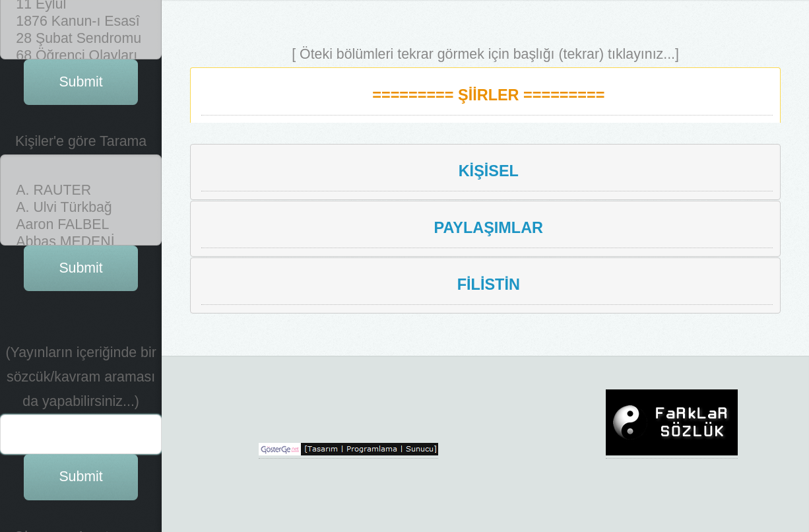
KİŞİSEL (489, 171)
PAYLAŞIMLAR (489, 228)
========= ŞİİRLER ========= (488, 95)
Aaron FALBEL (81, 28)
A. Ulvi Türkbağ (81, 11)
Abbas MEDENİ (81, 46)
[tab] (486, 95)
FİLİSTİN (489, 284)
